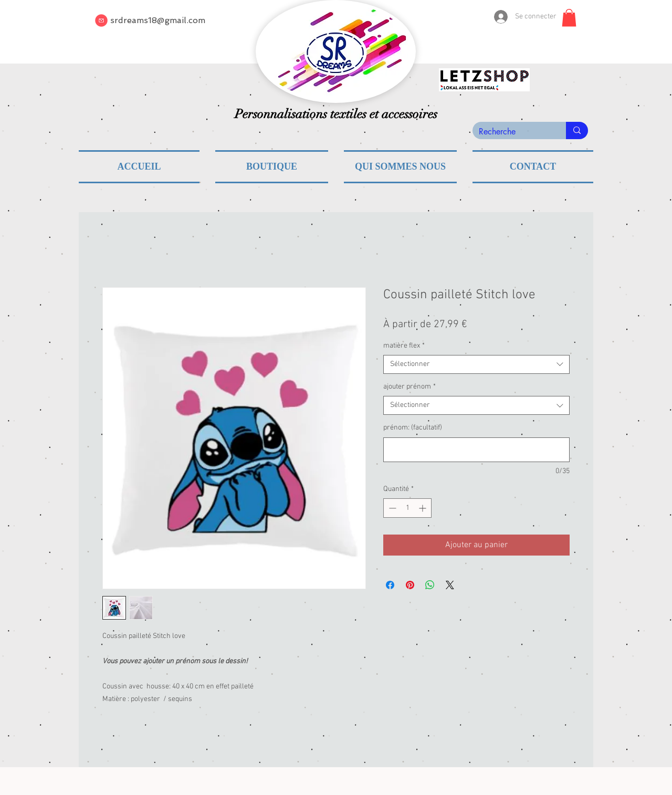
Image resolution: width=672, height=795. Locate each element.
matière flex (404, 346)
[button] (569, 18)
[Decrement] (391, 508)
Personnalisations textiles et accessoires (336, 114)
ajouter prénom (409, 387)
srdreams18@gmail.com (158, 20)
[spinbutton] (407, 508)
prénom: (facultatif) (413, 428)
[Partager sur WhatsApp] (430, 585)
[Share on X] (450, 585)
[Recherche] (511, 132)
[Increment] (423, 508)
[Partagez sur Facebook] (390, 585)
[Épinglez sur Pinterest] (410, 585)
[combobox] (476, 364)
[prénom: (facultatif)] (476, 450)
